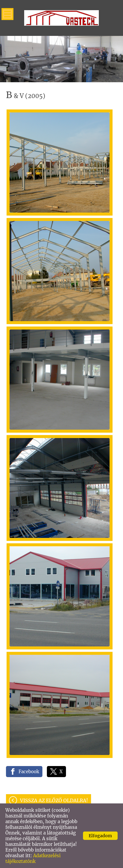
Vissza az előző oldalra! (54, 800)
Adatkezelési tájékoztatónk (33, 858)
